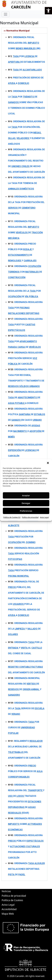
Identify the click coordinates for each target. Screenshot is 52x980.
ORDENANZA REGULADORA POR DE (25, 341)
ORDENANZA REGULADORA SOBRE (25, 824)
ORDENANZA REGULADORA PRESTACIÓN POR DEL (25, 537)
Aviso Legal (44, 517)
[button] (48, 11)
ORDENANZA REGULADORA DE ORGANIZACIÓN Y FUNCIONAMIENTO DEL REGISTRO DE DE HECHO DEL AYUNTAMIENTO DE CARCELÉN (26, 161)
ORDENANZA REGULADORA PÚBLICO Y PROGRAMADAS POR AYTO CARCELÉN (26, 847)
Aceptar (26, 495)
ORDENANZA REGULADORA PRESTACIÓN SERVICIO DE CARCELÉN (25, 358)
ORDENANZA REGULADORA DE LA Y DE (25, 629)
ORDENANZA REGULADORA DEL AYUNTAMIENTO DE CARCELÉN (26, 667)
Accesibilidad (9, 909)
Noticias (6, 891)
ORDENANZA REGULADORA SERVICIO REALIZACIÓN (25, 554)
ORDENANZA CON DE (25, 272)
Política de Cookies (12, 900)
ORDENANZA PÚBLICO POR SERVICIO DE (25, 771)
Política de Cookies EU (12, 517)
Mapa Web (8, 914)
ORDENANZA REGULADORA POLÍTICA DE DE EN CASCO (27, 414)
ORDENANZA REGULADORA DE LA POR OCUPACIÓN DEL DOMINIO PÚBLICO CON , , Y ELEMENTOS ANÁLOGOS (26, 133)
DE (27, 70)
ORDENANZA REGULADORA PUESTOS (25, 325)
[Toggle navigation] (6, 14)
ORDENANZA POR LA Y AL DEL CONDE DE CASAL (25, 648)
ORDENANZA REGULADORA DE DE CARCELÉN (25, 450)
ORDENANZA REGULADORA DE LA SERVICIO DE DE (26, 708)
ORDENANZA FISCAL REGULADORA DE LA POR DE (24, 291)
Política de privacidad (30, 517)
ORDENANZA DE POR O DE (26, 431)
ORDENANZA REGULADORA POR (25, 308)
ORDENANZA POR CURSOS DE (24, 728)
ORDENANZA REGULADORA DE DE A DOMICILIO (25, 398)
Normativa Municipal (18, 31)
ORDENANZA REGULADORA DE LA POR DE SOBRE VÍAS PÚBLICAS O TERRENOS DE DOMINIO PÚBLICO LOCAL (26, 102)
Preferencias (26, 511)
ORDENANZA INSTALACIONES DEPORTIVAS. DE (26, 869)
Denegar (26, 503)
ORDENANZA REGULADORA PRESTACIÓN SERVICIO (25, 570)
